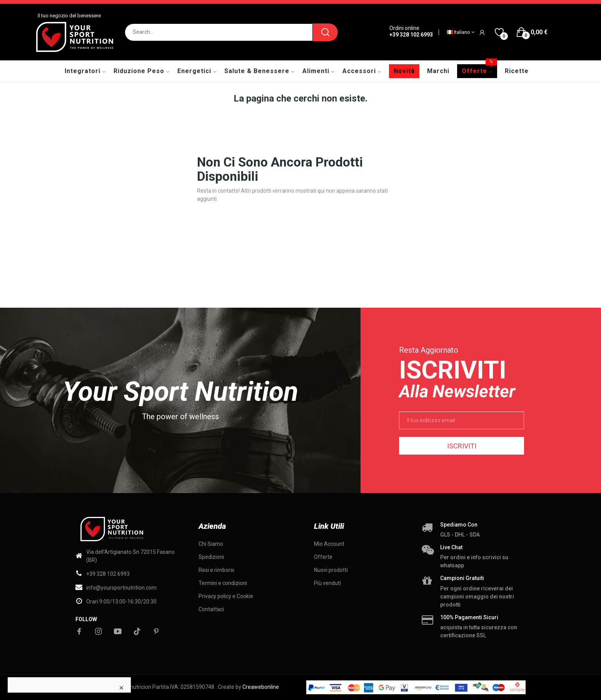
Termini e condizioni (223, 583)
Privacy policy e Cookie (226, 596)
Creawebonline (261, 687)
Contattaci (211, 609)
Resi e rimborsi (216, 570)
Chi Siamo (211, 544)
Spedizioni (211, 557)
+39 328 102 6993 (411, 35)
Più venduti (327, 583)
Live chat (451, 547)
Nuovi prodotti (331, 570)
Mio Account (329, 544)
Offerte (323, 557)
